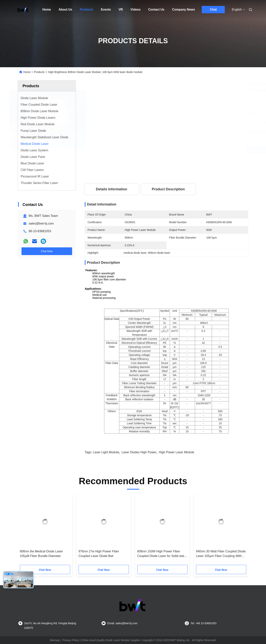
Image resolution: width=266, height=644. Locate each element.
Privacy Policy (71, 640)
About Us (65, 10)
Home (47, 10)
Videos (136, 10)
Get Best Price (188, 150)
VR (121, 10)
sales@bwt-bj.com (41, 223)
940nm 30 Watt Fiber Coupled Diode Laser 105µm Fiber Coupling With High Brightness (221, 554)
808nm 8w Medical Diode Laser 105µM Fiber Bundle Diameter (41, 554)
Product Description (168, 189)
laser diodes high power (139, 452)
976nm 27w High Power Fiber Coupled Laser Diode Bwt (99, 554)
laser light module (106, 452)
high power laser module (176, 452)
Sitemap (55, 640)
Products (87, 10)
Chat (213, 10)
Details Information (112, 189)
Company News (183, 10)
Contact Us (156, 10)
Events (106, 10)
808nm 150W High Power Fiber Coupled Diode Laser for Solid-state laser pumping (162, 554)
